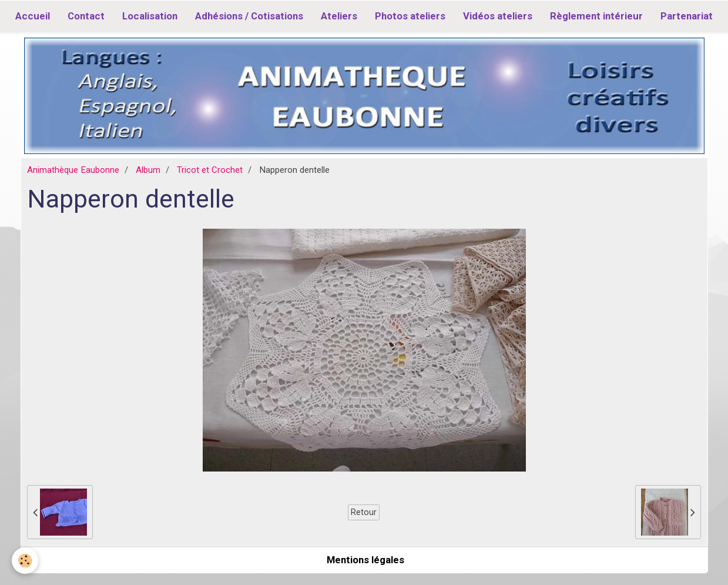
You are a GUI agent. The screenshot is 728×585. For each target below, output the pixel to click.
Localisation (150, 16)
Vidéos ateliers (498, 16)
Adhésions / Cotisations (249, 16)
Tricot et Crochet (210, 170)
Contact (86, 16)
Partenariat (687, 16)
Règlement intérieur (596, 16)
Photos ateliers (410, 16)
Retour (364, 512)
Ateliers (339, 16)
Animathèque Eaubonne (73, 170)
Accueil (33, 16)
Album (148, 170)
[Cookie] (25, 561)
